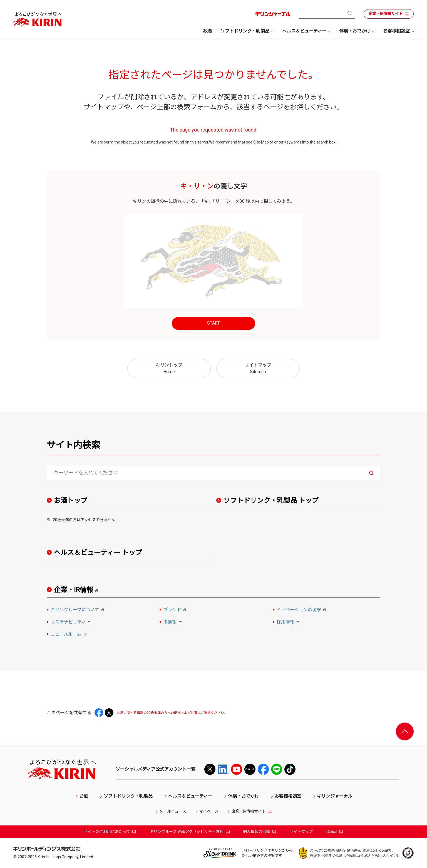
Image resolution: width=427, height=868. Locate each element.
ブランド (176, 610)
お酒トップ (71, 501)
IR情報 (173, 622)
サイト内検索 (73, 445)
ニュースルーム (69, 635)
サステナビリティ (72, 622)
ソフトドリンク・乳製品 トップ (271, 501)
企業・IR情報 (78, 590)
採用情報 (289, 622)
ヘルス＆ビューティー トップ (98, 553)
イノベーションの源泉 (302, 610)
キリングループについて (78, 610)
